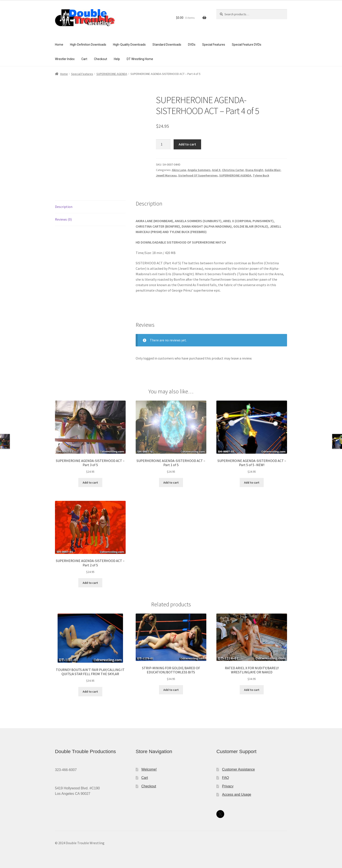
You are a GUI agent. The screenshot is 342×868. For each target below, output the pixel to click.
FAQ (226, 778)
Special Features (214, 45)
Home (59, 45)
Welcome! (149, 769)
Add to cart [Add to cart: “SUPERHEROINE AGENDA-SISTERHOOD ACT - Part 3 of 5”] (90, 482)
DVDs (192, 45)
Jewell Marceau (166, 175)
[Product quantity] (163, 144)
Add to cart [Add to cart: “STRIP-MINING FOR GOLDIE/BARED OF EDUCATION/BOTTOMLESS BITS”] (171, 690)
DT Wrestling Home (140, 59)
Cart (84, 59)
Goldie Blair (273, 170)
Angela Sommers (199, 170)
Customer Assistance (238, 769)
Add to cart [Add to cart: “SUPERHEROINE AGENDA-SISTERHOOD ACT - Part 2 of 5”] (90, 583)
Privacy (228, 786)
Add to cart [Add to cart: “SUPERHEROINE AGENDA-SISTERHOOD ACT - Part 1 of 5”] (171, 482)
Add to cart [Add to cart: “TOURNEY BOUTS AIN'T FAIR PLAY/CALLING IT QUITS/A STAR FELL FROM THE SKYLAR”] (90, 692)
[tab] (90, 207)
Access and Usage (237, 795)
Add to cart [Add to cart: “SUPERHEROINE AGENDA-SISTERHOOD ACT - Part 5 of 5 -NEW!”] (252, 482)
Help (117, 59)
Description (64, 207)
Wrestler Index (65, 59)
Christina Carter (233, 170)
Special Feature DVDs (247, 45)
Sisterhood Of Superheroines (198, 175)
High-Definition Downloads (88, 45)
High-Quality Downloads (129, 45)
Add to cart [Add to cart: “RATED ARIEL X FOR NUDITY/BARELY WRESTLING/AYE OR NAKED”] (252, 690)
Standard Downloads (167, 45)
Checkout (101, 59)
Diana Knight (254, 170)
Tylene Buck (261, 175)
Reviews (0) (63, 219)
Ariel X (216, 170)
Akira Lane (179, 170)
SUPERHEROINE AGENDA (112, 74)
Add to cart (187, 144)
